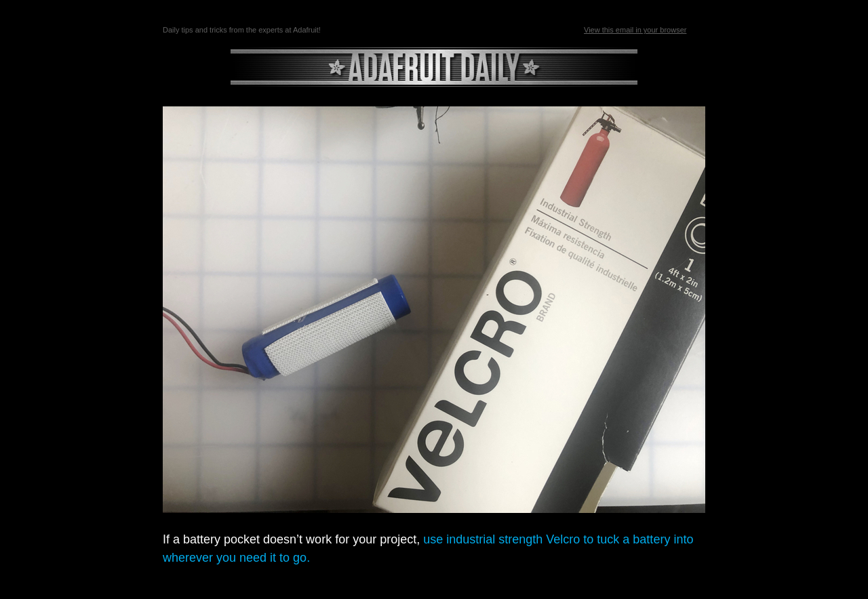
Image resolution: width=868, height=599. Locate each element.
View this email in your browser (635, 30)
